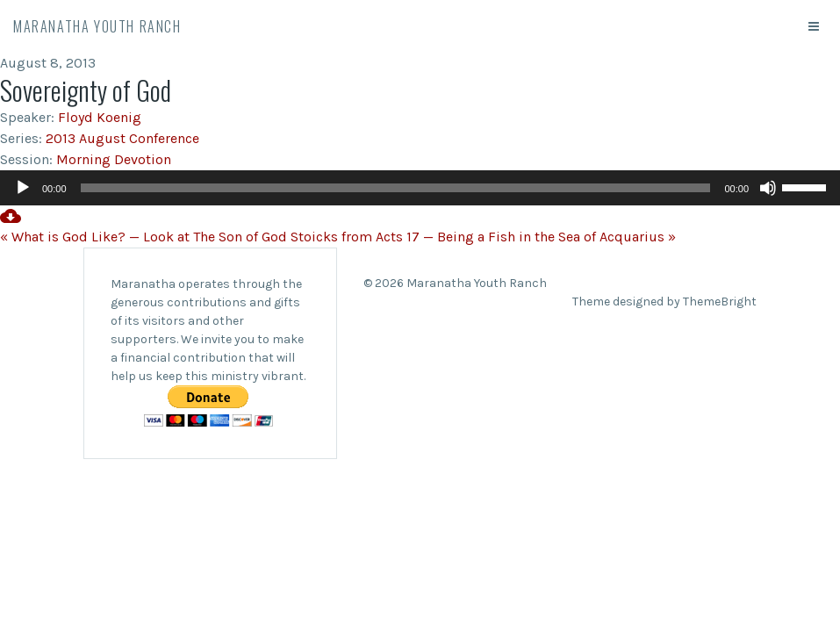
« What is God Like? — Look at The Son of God (144, 237)
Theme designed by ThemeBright (664, 302)
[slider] (396, 188)
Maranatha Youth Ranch (97, 26)
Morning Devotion (114, 159)
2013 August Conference (122, 138)
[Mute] (768, 188)
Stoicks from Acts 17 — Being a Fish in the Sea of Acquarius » (483, 237)
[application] (420, 188)
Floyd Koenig (100, 117)
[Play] (23, 188)
